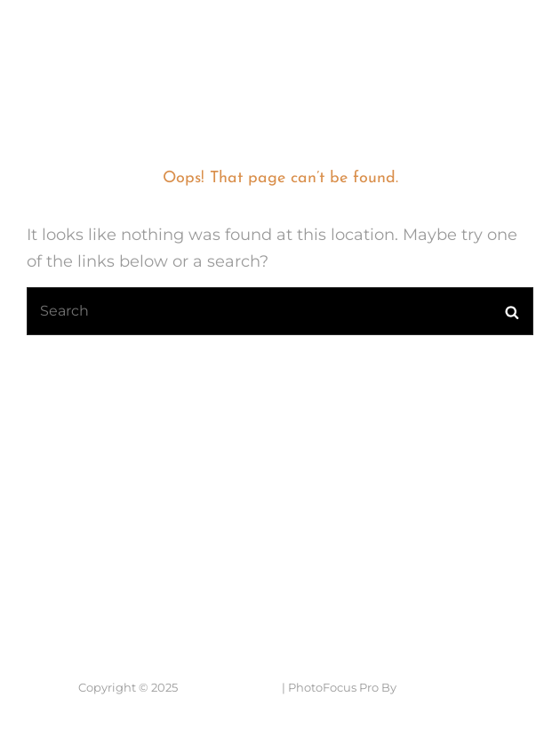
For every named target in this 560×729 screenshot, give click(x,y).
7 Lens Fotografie (89, 30)
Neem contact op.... (119, 585)
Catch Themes (440, 687)
